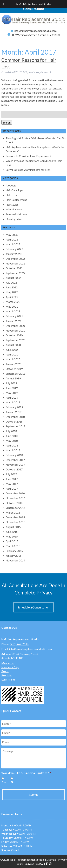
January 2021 (14, 321)
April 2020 (12, 354)
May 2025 (12, 235)
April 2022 (12, 297)
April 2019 (12, 397)
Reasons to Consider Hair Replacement (28, 156)
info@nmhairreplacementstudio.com (35, 31)
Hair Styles (12, 205)
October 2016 (14, 503)
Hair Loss (11, 195)
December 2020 (15, 326)
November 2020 (15, 330)
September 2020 (15, 340)
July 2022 (11, 283)
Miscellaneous (14, 209)
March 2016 (13, 512)
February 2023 (14, 249)
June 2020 (12, 350)
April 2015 (12, 541)
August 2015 (13, 527)
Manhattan (8, 663)
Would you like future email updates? (26, 773)
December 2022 (15, 259)
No (13, 782)
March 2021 (13, 311)
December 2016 (15, 493)
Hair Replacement (16, 200)
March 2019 (13, 402)
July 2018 (11, 431)
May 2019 (12, 393)
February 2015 (14, 551)
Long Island (8, 679)
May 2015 (12, 536)
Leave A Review (34, 864)
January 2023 (14, 254)
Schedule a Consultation (33, 607)
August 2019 (13, 378)
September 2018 (15, 426)
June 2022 (12, 287)
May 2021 (12, 306)
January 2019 (14, 412)
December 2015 (15, 517)
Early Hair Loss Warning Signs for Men (28, 170)
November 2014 (15, 560)
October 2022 (14, 268)
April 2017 (12, 488)
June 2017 (12, 479)
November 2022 (15, 263)
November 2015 (15, 522)
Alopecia (11, 185)
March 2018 (13, 450)
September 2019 (15, 374)
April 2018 (12, 445)
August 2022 (13, 278)
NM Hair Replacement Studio (34, 4)
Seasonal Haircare (16, 214)
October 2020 (14, 335)
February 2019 (14, 407)
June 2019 (12, 388)
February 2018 (14, 455)
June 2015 (12, 532)
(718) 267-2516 (19, 644)
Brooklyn (7, 675)
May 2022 (12, 292)
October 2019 (14, 369)
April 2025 (12, 239)
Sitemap (51, 860)
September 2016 (15, 508)
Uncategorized (14, 219)
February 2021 (14, 316)
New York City (10, 667)
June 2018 (12, 436)
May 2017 (12, 484)
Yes (4, 782)
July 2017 (11, 474)
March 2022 (13, 302)
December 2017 (15, 460)
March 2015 (13, 546)
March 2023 (13, 244)
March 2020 (13, 359)
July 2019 (11, 383)
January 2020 (14, 364)
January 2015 (14, 556)
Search (7, 122)
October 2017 (14, 469)
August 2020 (13, 345)
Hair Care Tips (14, 190)
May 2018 (12, 441)
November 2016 (15, 498)
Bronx (5, 671)
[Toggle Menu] (4, 4)
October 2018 (14, 421)
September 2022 (15, 273)
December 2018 (15, 417)
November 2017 (15, 465)
